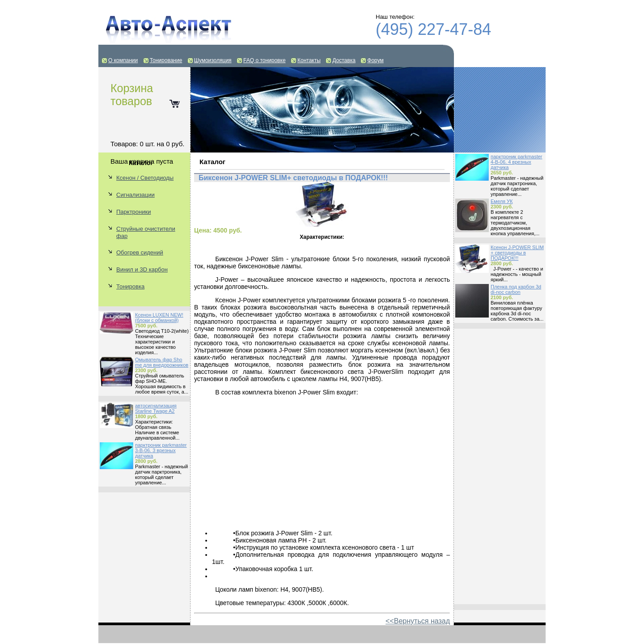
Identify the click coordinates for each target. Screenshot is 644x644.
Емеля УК (502, 201)
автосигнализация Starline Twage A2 (156, 408)
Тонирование (166, 60)
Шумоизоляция (213, 60)
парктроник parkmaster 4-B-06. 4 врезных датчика (517, 162)
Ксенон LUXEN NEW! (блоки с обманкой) (159, 318)
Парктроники (133, 212)
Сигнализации (136, 195)
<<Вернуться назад (418, 621)
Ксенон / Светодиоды (145, 178)
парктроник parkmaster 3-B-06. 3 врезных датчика (161, 450)
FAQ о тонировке (265, 60)
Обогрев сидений (140, 252)
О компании (123, 60)
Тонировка (130, 286)
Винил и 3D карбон (142, 269)
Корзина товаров (132, 95)
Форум (375, 60)
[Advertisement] (500, 466)
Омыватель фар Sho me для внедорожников (162, 362)
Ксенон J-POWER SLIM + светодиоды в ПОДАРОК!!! (517, 253)
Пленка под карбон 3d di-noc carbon (516, 289)
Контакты (309, 60)
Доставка (344, 60)
